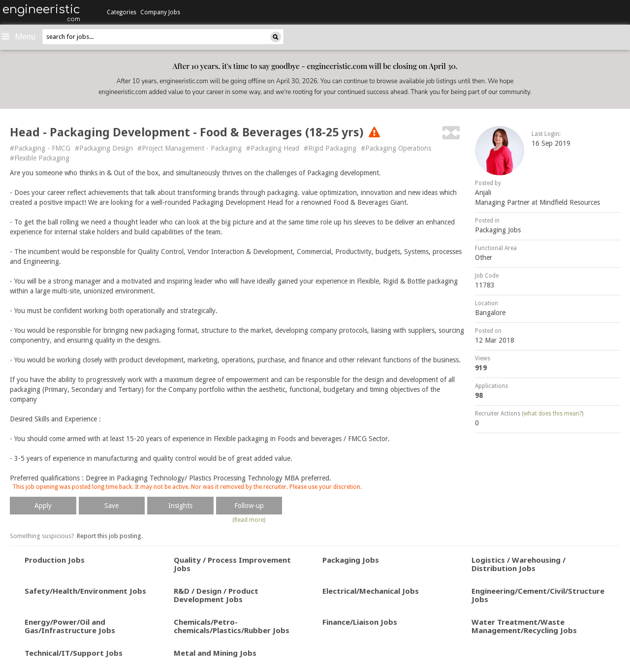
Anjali (483, 192)
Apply (43, 506)
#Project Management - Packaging (189, 148)
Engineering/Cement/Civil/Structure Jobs (538, 595)
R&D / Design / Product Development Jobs (216, 595)
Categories (122, 12)
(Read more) (249, 520)
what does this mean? (553, 414)
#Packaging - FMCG (40, 148)
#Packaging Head (273, 148)
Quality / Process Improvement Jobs (232, 564)
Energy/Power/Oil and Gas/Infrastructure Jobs (70, 626)
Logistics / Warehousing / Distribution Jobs (519, 564)
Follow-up (249, 506)
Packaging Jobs (498, 230)
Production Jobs (55, 560)
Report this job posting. (110, 536)
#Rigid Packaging (330, 148)
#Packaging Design (104, 148)
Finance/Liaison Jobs (360, 622)
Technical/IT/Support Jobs (74, 653)
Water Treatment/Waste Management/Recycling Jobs (524, 626)
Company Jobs (160, 12)
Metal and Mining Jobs (215, 653)
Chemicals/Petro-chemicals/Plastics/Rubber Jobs (232, 626)
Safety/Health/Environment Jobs (85, 591)
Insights (180, 506)
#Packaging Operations (396, 148)
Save (111, 506)
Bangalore (490, 313)
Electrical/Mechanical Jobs (371, 591)
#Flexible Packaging (40, 158)
